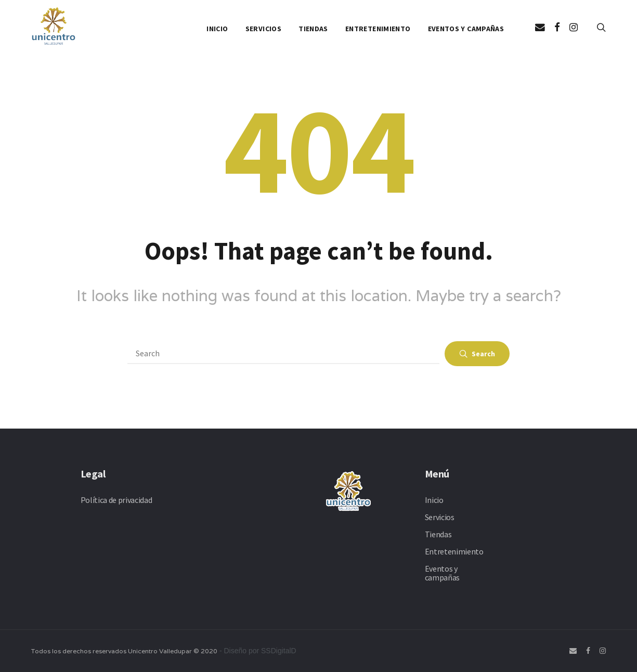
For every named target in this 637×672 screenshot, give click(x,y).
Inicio (217, 29)
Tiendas (313, 29)
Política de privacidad (116, 500)
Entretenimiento (378, 29)
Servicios (263, 29)
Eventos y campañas (466, 29)
